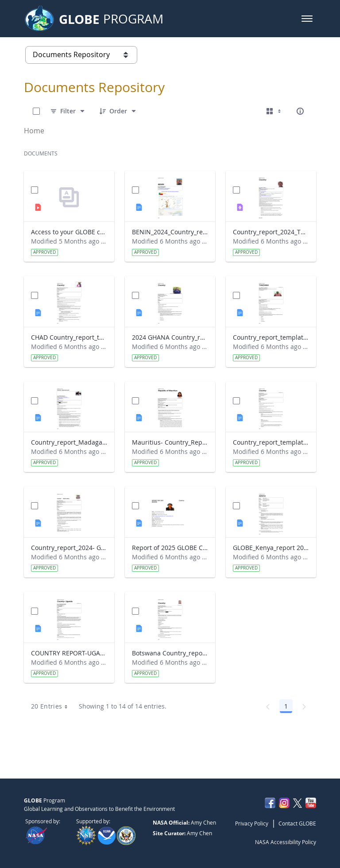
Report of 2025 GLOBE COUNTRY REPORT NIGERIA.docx (170, 548)
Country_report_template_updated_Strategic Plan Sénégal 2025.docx (271, 442)
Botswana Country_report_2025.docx (170, 653)
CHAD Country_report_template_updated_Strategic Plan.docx (69, 337)
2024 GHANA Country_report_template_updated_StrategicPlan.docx (170, 337)
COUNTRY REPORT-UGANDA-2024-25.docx (69, 653)
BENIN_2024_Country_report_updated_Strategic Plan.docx (170, 232)
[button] (307, 19)
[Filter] (68, 111)
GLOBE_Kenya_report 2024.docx (271, 548)
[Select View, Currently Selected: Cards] (274, 111)
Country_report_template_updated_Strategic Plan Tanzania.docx (271, 337)
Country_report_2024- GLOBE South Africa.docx (69, 548)
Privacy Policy (252, 823)
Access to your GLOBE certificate (69, 232)
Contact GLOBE (297, 823)
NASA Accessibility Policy (286, 842)
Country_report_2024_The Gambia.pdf (271, 232)
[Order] (118, 111)
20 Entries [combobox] (53, 706)
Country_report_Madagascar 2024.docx (69, 442)
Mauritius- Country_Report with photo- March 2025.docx (170, 442)
